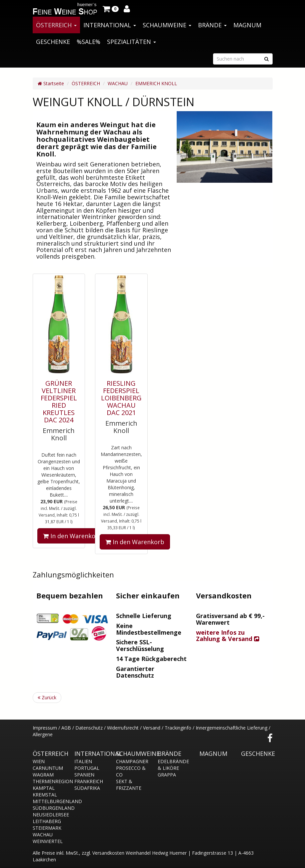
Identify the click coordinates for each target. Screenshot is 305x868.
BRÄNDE (212, 25)
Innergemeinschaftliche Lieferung (231, 728)
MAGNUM (247, 25)
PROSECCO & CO (131, 771)
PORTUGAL (87, 768)
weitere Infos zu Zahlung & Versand (227, 636)
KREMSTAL (45, 795)
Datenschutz (89, 728)
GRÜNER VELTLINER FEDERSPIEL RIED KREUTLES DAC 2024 (59, 402)
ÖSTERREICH (56, 25)
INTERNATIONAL (110, 25)
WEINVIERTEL (48, 841)
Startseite (51, 83)
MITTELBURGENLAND (48, 801)
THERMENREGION (48, 781)
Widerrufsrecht (123, 728)
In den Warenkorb (72, 536)
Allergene (43, 734)
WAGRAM (43, 775)
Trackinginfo (178, 728)
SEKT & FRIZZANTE (129, 785)
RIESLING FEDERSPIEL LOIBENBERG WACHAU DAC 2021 (121, 398)
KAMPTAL (44, 788)
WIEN (39, 761)
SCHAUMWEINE (167, 25)
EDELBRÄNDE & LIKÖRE (173, 765)
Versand (152, 728)
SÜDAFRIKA (87, 788)
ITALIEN (83, 761)
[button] (111, 8)
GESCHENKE (53, 42)
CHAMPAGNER (132, 761)
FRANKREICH (89, 781)
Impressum (45, 728)
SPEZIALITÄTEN (131, 42)
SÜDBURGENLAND (48, 808)
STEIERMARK (47, 828)
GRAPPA (167, 775)
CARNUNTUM (48, 768)
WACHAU (118, 83)
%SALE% (88, 42)
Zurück (47, 697)
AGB (66, 728)
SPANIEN (84, 775)
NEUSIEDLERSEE (48, 815)
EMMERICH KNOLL (156, 83)
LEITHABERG (47, 821)
